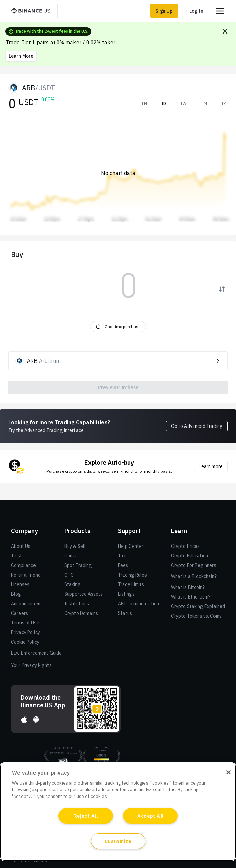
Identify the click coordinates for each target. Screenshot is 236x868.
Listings (126, 594)
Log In (196, 11)
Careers (19, 613)
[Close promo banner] (225, 31)
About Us (21, 546)
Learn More (21, 56)
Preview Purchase (118, 387)
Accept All (150, 816)
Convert (73, 556)
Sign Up (164, 11)
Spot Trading (78, 565)
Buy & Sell (75, 546)
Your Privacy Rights (31, 665)
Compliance (23, 565)
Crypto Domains (81, 613)
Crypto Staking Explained (198, 606)
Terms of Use (25, 623)
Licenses (20, 584)
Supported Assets (84, 594)
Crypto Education (190, 556)
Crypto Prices (185, 546)
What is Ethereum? (191, 597)
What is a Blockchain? (194, 576)
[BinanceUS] (33, 11)
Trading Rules (132, 575)
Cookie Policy (25, 642)
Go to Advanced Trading (197, 426)
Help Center (131, 546)
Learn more (211, 466)
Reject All (86, 816)
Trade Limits (131, 584)
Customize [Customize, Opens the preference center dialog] (118, 841)
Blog (16, 594)
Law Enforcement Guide (36, 653)
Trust (17, 556)
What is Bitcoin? (188, 587)
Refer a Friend (26, 575)
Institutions (77, 604)
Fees (123, 565)
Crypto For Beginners (194, 565)
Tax (122, 556)
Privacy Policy (25, 632)
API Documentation (138, 604)
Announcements (28, 604)
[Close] (228, 772)
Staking (72, 584)
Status (125, 613)
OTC (69, 575)
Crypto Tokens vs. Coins (196, 616)
